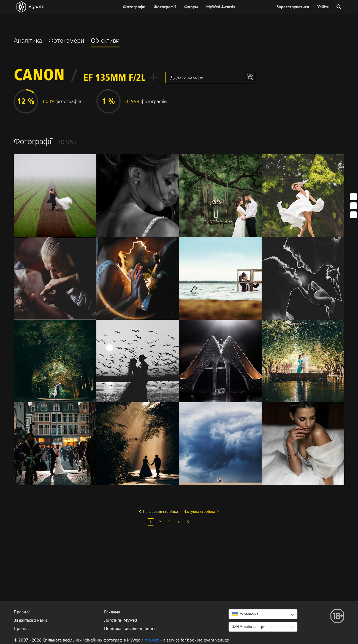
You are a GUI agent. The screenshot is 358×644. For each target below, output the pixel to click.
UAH (252, 627)
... (207, 522)
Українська (245, 614)
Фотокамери (66, 41)
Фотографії (165, 7)
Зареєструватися (293, 7)
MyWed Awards (221, 7)
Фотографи (134, 7)
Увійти (323, 7)
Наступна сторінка (199, 511)
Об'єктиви (105, 41)
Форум (191, 7)
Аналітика (28, 41)
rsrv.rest (151, 640)
